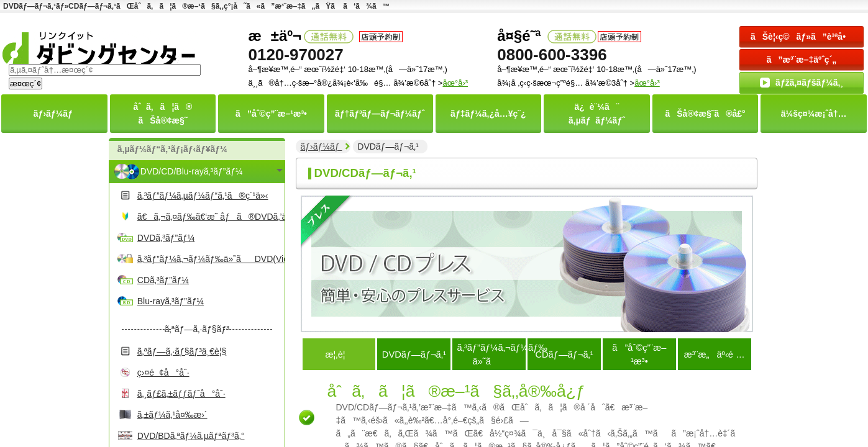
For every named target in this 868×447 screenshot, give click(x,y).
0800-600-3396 (552, 55)
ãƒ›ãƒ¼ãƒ (321, 147)
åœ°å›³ (647, 83)
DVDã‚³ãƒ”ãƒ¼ (166, 238)
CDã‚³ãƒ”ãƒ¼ (163, 280)
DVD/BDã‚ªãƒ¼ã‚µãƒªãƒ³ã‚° (191, 436)
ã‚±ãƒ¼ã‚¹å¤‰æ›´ (172, 415)
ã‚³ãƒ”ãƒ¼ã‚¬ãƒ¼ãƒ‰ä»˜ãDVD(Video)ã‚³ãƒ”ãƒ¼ (209, 259)
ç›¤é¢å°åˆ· (163, 372)
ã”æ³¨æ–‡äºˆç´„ (802, 60)
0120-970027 (295, 55)
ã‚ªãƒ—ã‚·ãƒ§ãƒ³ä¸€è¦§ (182, 351)
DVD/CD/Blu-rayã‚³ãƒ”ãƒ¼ (192, 171)
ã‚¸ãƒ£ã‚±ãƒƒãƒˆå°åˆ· (181, 394)
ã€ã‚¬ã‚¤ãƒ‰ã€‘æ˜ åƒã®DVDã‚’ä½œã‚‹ (209, 217)
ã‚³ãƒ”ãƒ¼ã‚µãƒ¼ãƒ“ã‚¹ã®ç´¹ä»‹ (203, 196)
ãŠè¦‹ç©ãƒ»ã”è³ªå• (802, 37)
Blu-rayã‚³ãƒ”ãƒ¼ (171, 301)
